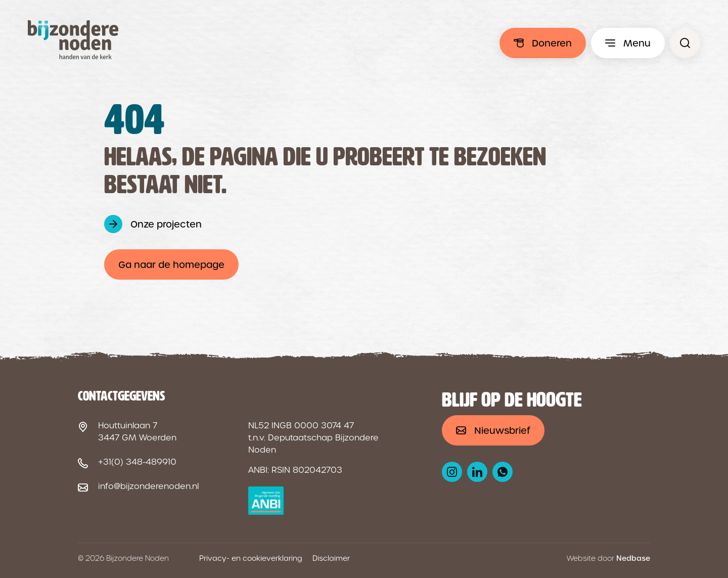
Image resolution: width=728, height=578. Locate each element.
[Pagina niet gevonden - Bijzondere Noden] (685, 43)
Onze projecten (166, 224)
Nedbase (633, 558)
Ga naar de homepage (171, 265)
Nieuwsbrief (502, 431)
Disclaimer (331, 558)
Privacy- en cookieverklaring (251, 558)
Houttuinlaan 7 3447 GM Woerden (137, 432)
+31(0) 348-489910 (137, 462)
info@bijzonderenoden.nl (148, 486)
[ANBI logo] (266, 501)
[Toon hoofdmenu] (628, 43)
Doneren (552, 43)
